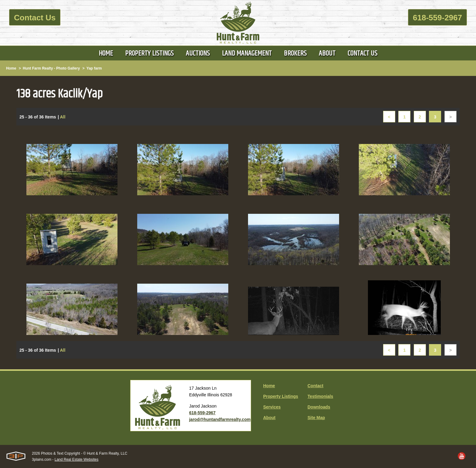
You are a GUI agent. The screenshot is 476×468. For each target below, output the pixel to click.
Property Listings (281, 396)
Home (11, 68)
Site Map (316, 418)
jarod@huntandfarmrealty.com (220, 419)
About (269, 418)
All (63, 117)
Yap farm (94, 68)
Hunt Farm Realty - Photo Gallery (51, 68)
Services (272, 407)
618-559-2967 (437, 18)
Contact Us (35, 18)
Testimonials (320, 396)
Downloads (319, 407)
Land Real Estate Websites (77, 459)
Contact (315, 386)
